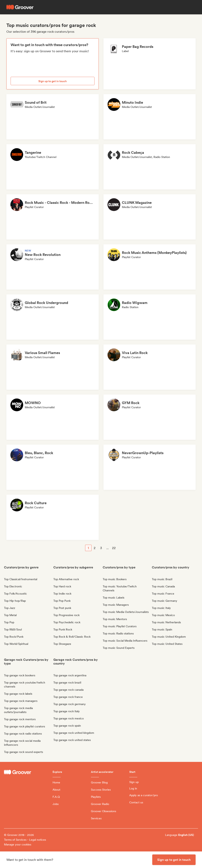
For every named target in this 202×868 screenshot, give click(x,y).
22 (114, 548)
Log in (133, 788)
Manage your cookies (18, 844)
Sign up (134, 782)
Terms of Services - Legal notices (25, 840)
